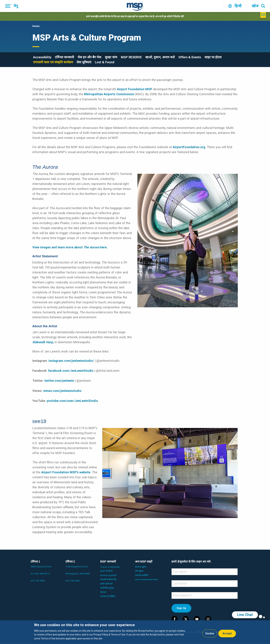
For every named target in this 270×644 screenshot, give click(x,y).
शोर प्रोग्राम (139, 571)
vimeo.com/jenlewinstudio (62, 391)
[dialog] (135, 632)
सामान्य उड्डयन (141, 567)
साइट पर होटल (213, 57)
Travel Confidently (110, 567)
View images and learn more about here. (70, 247)
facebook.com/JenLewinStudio (71, 371)
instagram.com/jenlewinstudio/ (71, 361)
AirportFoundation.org (189, 147)
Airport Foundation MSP (135, 89)
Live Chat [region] (245, 615)
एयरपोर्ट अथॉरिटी (142, 575)
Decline (210, 634)
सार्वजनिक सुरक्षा (107, 588)
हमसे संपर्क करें (106, 584)
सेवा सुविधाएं (84, 62)
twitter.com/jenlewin (59, 381)
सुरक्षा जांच (111, 57)
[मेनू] (12, 6)
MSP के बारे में (106, 571)
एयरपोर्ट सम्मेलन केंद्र (108, 579)
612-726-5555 (38, 581)
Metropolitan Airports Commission (109, 94)
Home (36, 26)
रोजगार (103, 592)
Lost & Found (105, 62)
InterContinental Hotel (147, 579)
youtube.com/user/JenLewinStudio (72, 401)
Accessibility (42, 57)
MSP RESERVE (131, 57)
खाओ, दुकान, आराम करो (160, 57)
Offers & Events (190, 57)
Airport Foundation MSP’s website (66, 472)
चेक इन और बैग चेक (89, 57)
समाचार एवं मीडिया (108, 596)
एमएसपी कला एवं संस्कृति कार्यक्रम (53, 62)
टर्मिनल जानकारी (64, 57)
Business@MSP (109, 575)
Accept (227, 633)
